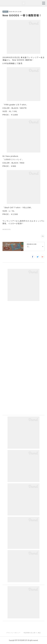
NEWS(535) (7, 229)
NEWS (5, 12)
